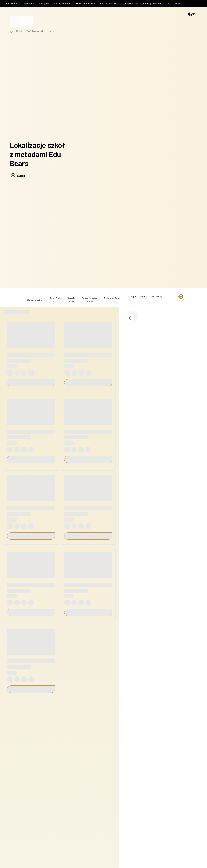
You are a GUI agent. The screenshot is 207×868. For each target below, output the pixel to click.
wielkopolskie (36, 31)
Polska (20, 31)
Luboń (52, 31)
